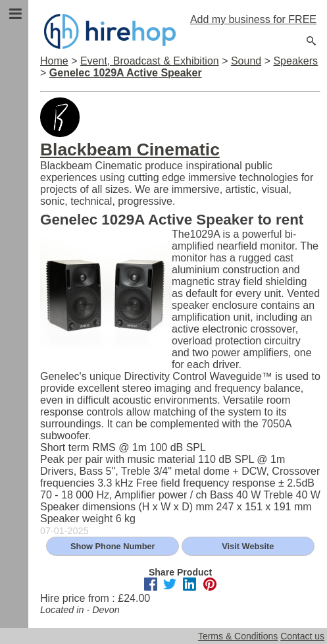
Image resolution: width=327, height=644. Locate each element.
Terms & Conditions (238, 636)
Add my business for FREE (253, 19)
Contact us (302, 636)
